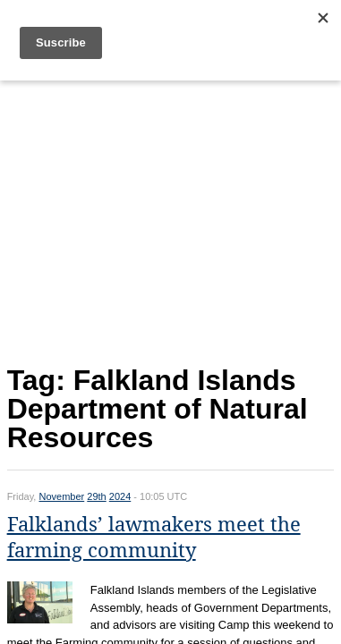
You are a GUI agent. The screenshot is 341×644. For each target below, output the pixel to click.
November (61, 496)
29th (96, 496)
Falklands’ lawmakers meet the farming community (154, 538)
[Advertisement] (171, 219)
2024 (120, 496)
